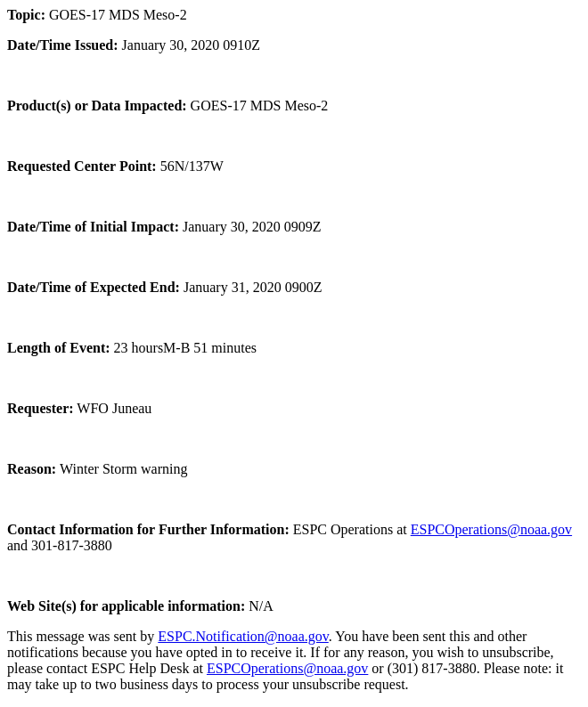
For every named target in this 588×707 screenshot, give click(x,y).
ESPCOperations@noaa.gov (491, 529)
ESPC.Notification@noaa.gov (243, 636)
